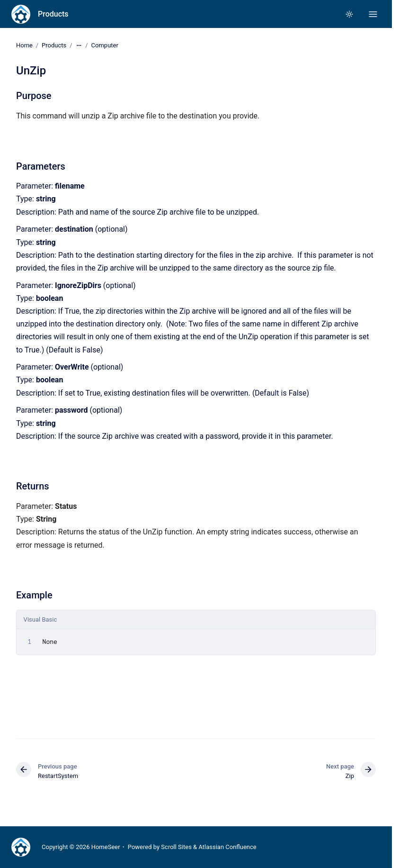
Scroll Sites (176, 847)
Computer (105, 45)
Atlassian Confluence (227, 847)
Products (53, 14)
